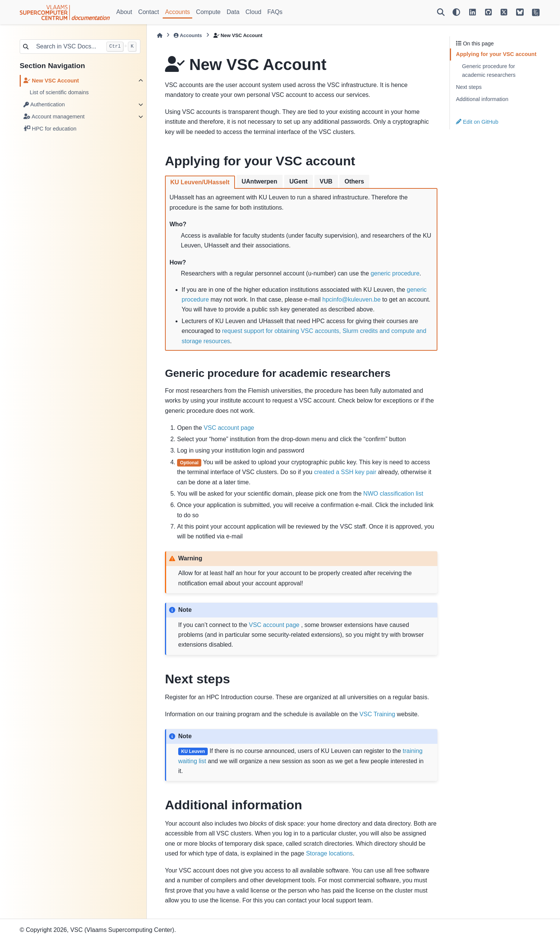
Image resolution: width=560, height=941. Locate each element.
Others (355, 181)
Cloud (254, 12)
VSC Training (377, 714)
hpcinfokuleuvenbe (352, 299)
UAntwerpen (260, 181)
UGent (299, 181)
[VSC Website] (536, 12)
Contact (149, 12)
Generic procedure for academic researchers (489, 71)
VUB (326, 181)
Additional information (482, 99)
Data (233, 12)
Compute (208, 12)
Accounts (177, 12)
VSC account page (229, 428)
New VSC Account (51, 81)
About (124, 12)
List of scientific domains (59, 92)
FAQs (275, 12)
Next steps (469, 87)
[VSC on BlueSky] (520, 12)
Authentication (44, 104)
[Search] (441, 12)
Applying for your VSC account (496, 54)
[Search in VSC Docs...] (67, 47)
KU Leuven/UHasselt (200, 182)
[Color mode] (456, 12)
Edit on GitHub (477, 122)
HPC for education (50, 129)
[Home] (160, 35)
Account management (54, 117)
